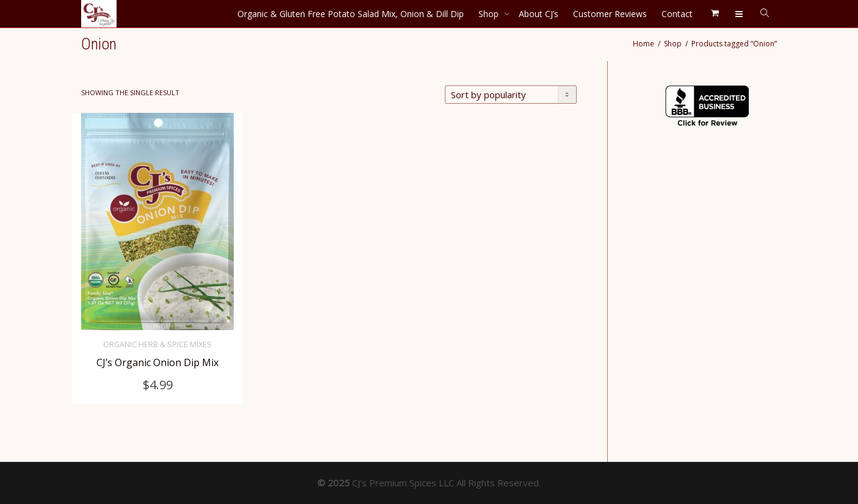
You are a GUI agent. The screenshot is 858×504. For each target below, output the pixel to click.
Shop (490, 14)
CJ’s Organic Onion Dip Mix (158, 362)
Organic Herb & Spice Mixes (157, 344)
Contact (677, 14)
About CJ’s (539, 14)
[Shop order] (511, 95)
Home (643, 44)
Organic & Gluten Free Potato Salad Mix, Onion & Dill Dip (351, 14)
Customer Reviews (610, 14)
